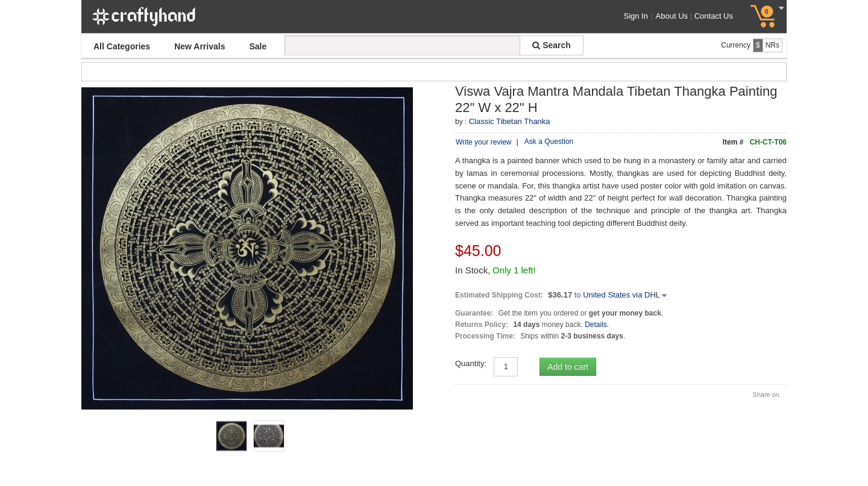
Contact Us (714, 16)
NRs (772, 45)
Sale (258, 46)
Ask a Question (549, 142)
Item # (733, 142)
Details (596, 364)
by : (461, 122)
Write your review (483, 142)
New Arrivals (200, 46)
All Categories (122, 46)
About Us (674, 16)
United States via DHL (626, 335)
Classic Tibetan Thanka (510, 121)
